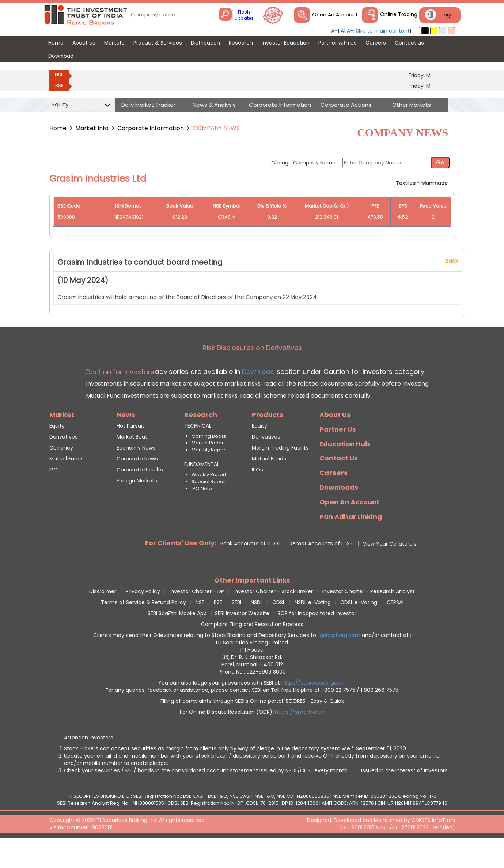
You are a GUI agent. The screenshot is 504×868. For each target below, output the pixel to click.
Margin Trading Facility (280, 473)
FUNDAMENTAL (202, 489)
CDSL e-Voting (359, 628)
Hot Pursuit (130, 451)
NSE (59, 75)
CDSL (279, 628)
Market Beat (132, 462)
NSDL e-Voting (313, 628)
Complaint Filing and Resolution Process (252, 649)
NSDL (257, 628)
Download (257, 397)
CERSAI (395, 628)
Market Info (92, 128)
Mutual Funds (67, 484)
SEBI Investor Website (242, 638)
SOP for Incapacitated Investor (317, 638)
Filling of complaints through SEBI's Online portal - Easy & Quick (252, 726)
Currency (61, 473)
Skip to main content (383, 31)
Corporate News (137, 484)
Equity (57, 451)
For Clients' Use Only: (181, 568)
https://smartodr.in (300, 737)
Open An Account (335, 15)
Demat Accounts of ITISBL (322, 569)
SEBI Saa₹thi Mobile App (177, 638)
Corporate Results (140, 495)
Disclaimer (103, 617)
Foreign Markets (137, 506)
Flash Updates (244, 15)
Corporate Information (151, 128)
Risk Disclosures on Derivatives (252, 373)
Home (58, 128)
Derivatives (64, 462)
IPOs (55, 495)
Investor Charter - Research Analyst (369, 617)
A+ (334, 31)
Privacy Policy (143, 617)
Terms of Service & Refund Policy (143, 628)
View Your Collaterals (390, 569)
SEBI (236, 628)
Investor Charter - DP (197, 617)
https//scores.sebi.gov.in (314, 708)
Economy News (136, 473)
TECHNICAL (198, 451)
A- (350, 31)
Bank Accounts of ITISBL (251, 569)
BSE (59, 85)
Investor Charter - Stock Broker (273, 617)
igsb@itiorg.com (340, 660)
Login (448, 15)
